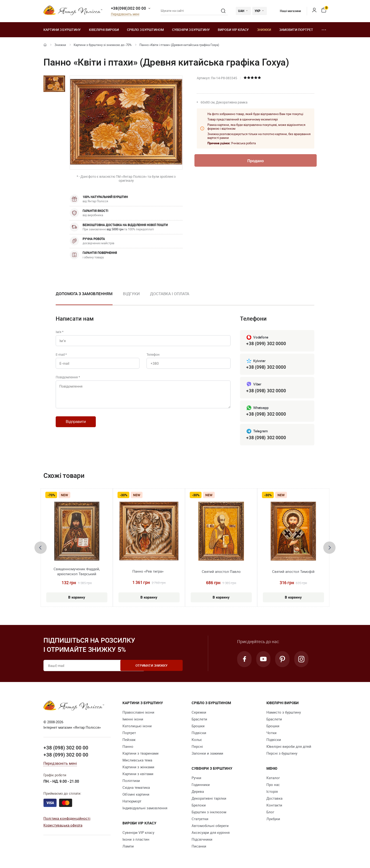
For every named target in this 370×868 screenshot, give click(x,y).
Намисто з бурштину (284, 713)
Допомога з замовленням (84, 294)
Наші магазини (287, 11)
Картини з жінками (138, 768)
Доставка (274, 799)
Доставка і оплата (170, 294)
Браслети (199, 720)
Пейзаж (129, 740)
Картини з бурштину (62, 30)
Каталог (273, 779)
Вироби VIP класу (233, 30)
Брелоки (199, 806)
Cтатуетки (200, 820)
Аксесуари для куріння (211, 833)
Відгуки (131, 294)
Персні (197, 747)
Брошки (198, 727)
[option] (84, 298)
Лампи (128, 847)
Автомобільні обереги (210, 827)
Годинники (201, 785)
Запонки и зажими (207, 754)
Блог (270, 813)
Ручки (196, 779)
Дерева (198, 792)
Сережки (199, 713)
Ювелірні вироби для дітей (289, 747)
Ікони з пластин (136, 840)
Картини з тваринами (141, 754)
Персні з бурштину (282, 754)
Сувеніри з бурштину (191, 30)
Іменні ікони (133, 720)
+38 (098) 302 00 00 (66, 749)
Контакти (274, 806)
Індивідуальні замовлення (145, 809)
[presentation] (41, 549)
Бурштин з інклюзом (209, 813)
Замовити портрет (296, 30)
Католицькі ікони (137, 727)
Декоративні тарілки (209, 799)
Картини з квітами (138, 775)
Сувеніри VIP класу (138, 833)
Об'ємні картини (136, 795)
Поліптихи (131, 781)
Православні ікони (138, 713)
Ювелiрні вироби (104, 30)
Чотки (271, 734)
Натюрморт (132, 802)
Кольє (197, 740)
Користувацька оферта (63, 826)
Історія (272, 792)
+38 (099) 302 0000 (266, 344)
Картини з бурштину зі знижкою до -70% (103, 45)
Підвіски (199, 734)
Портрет (129, 734)
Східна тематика (136, 788)
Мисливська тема (137, 761)
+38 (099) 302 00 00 (66, 756)
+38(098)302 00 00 (128, 8)
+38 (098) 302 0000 (266, 367)
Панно (128, 747)
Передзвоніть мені (125, 14)
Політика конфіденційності (67, 819)
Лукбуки (273, 820)
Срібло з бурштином (145, 30)
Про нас (273, 785)
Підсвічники (202, 840)
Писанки (199, 847)
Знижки (264, 30)
